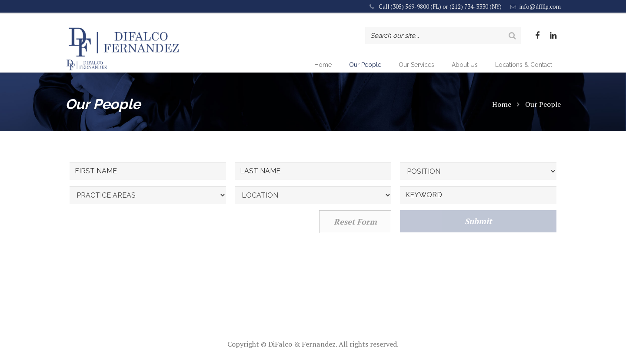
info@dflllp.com (540, 7)
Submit (478, 253)
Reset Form (355, 253)
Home (502, 136)
